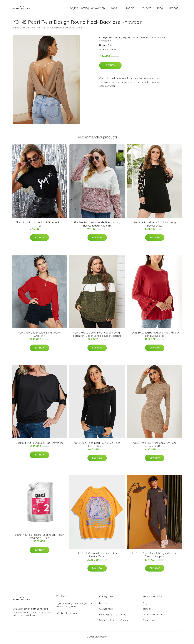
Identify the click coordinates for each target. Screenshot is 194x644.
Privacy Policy (150, 622)
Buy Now (110, 67)
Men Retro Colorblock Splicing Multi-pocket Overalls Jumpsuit (155, 557)
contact (146, 611)
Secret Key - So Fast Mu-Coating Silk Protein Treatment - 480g (39, 538)
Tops (114, 9)
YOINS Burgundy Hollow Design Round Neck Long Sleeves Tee (155, 336)
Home (16, 30)
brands (103, 605)
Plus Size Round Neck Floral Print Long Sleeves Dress (155, 226)
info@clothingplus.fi (66, 615)
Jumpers (129, 9)
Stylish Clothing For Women (87, 9)
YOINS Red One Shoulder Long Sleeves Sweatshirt (39, 336)
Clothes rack (106, 611)
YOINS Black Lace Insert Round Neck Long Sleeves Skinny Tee (97, 447)
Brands (174, 9)
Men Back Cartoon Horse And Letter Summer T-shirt (97, 557)
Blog (160, 9)
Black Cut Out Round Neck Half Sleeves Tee (39, 445)
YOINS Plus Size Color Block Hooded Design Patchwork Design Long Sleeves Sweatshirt (97, 336)
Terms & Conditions (153, 617)
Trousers (146, 9)
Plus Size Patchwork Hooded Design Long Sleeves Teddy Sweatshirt (97, 226)
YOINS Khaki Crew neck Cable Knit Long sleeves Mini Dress (155, 447)
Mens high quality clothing (127, 40)
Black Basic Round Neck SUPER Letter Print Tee (39, 226)
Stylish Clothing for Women (114, 622)
